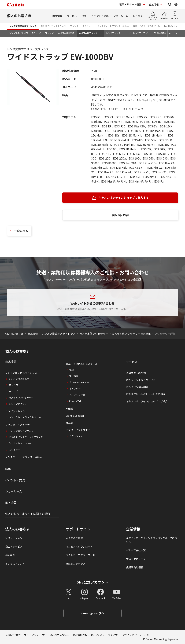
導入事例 (10, 555)
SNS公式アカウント (92, 582)
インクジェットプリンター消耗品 (113, 26)
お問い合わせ (13, 635)
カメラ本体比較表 (66, 33)
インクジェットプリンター (22, 431)
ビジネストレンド (15, 564)
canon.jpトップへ (92, 613)
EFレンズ (49, 33)
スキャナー (14, 450)
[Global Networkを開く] (176, 4)
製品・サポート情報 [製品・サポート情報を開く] (130, 4)
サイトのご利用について (56, 635)
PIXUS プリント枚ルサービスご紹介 (146, 394)
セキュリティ (76, 436)
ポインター (75, 389)
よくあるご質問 (74, 538)
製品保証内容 (120, 215)
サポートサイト (78, 529)
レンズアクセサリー (115, 33)
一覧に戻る (21, 231)
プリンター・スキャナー (82, 26)
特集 (84, 16)
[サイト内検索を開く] (170, 4)
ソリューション (14, 538)
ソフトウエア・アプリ (139, 33)
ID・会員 (138, 16)
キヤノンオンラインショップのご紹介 (147, 401)
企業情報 (133, 529)
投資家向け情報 (135, 567)
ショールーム (121, 16)
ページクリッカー (78, 395)
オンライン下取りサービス (141, 380)
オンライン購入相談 (137, 387)
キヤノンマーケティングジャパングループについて (152, 540)
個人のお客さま (19, 16)
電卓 (72, 370)
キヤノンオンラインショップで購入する (124, 198)
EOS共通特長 (160, 33)
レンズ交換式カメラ (18, 33)
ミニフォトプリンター (20, 443)
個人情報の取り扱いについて (88, 635)
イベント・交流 (100, 16)
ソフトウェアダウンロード (80, 555)
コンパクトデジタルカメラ (53, 26)
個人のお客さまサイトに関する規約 (28, 514)
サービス (72, 16)
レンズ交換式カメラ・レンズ (23, 26)
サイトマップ (31, 635)
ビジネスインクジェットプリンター (27, 437)
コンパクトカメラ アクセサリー (25, 417)
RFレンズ (36, 33)
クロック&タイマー (79, 382)
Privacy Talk (75, 401)
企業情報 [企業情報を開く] (154, 4)
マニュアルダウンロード (79, 547)
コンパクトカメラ (15, 411)
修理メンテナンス (76, 564)
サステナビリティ (136, 559)
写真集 (69, 423)
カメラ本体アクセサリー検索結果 (131, 334)
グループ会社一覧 (136, 550)
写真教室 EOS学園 (136, 373)
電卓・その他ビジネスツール (146, 26)
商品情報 (57, 16)
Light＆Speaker (171, 26)
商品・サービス (14, 547)
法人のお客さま (17, 529)
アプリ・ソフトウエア (78, 430)
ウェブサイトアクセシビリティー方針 (128, 635)
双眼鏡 (69, 408)
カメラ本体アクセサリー (90, 33)
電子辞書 (74, 376)
